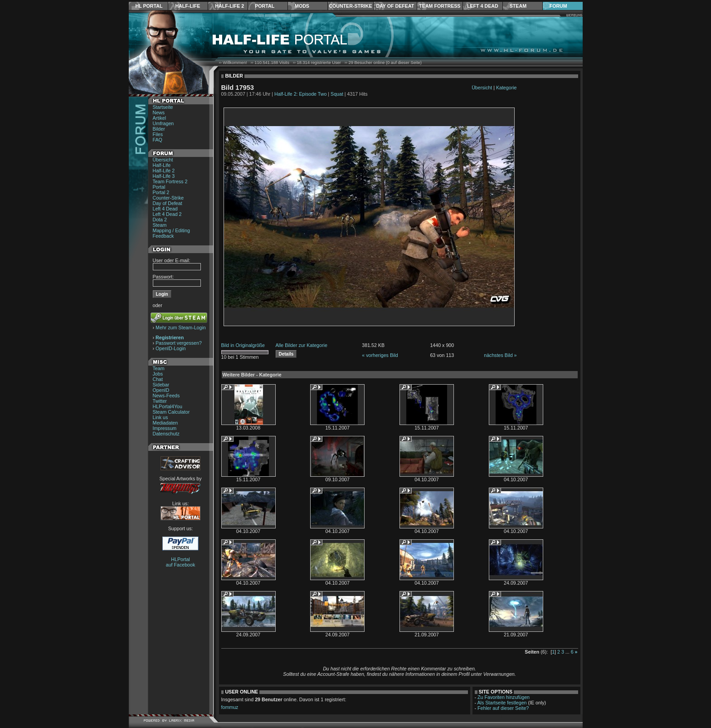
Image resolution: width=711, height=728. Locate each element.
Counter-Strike (350, 6)
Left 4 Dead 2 (167, 214)
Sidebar (161, 385)
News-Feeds (166, 396)
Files (158, 134)
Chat (158, 379)
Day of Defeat (395, 6)
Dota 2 (160, 220)
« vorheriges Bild (380, 355)
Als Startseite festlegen (502, 703)
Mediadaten (166, 423)
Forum (558, 6)
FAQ (158, 140)
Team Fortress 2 (170, 181)
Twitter (160, 401)
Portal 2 (161, 192)
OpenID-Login (170, 348)
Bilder (159, 129)
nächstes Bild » (500, 355)
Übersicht (163, 160)
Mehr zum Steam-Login (181, 327)
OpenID (161, 390)
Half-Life (187, 6)
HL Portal (149, 6)
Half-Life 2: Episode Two (300, 94)
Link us (161, 417)
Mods (302, 6)
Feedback (163, 236)
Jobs (158, 374)
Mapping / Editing (171, 230)
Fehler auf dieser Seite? (503, 708)
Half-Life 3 (164, 176)
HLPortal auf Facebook (181, 562)
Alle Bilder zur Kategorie (302, 345)
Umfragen (163, 123)
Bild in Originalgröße (243, 345)
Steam (518, 6)
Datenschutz (166, 434)
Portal (265, 6)
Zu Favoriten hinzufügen (504, 697)
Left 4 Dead (483, 6)
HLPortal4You (168, 406)
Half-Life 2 (229, 6)
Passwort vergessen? (179, 343)
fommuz (230, 707)
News (159, 112)
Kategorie (506, 88)
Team (159, 368)
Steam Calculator (171, 412)
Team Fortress (440, 6)
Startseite (163, 107)
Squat (337, 94)
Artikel (160, 118)
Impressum (165, 428)
